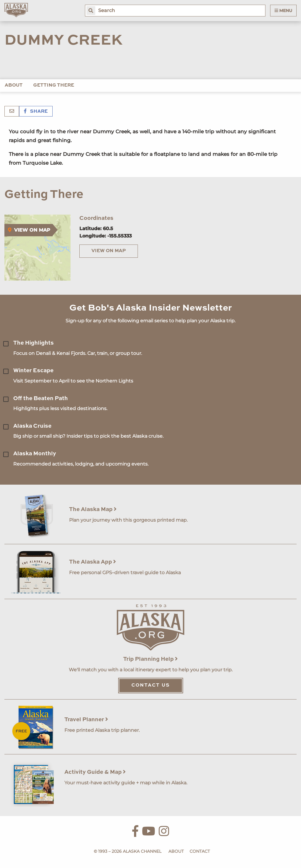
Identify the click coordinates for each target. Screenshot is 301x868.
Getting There (54, 85)
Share (36, 112)
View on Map (109, 251)
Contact (200, 851)
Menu (283, 11)
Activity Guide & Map (95, 772)
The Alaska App (93, 562)
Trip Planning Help (150, 659)
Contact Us (151, 685)
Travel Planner (86, 720)
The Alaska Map (93, 509)
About (14, 85)
